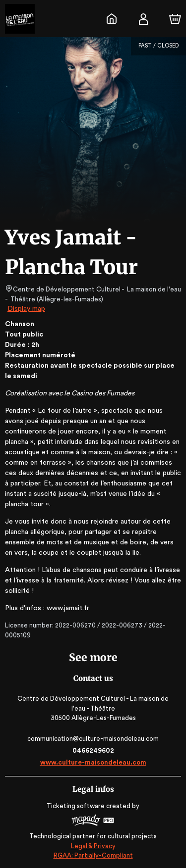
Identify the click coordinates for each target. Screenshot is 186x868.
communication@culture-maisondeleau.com (93, 739)
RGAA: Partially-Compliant (93, 855)
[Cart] (175, 19)
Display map (27, 309)
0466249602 (93, 750)
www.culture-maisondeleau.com (93, 762)
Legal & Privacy (93, 846)
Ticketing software (77, 806)
